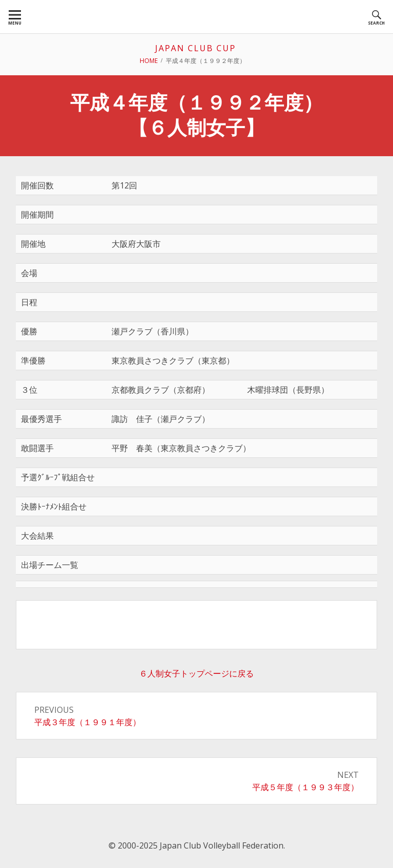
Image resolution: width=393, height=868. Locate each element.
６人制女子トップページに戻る (196, 673)
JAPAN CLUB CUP (195, 48)
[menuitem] (15, 17)
